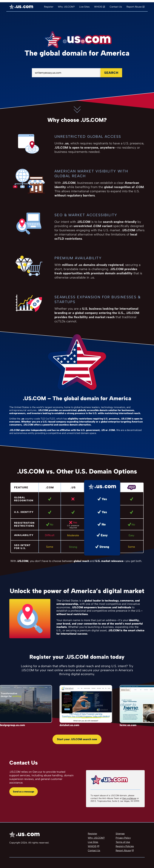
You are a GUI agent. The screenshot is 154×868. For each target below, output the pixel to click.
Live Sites (84, 7)
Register (49, 7)
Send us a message (24, 792)
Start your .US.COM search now (77, 739)
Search (111, 73)
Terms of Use (123, 842)
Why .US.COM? (66, 7)
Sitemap (120, 834)
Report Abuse (134, 7)
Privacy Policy (123, 838)
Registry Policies (125, 846)
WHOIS (98, 7)
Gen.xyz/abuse (129, 798)
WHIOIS (92, 846)
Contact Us (116, 7)
